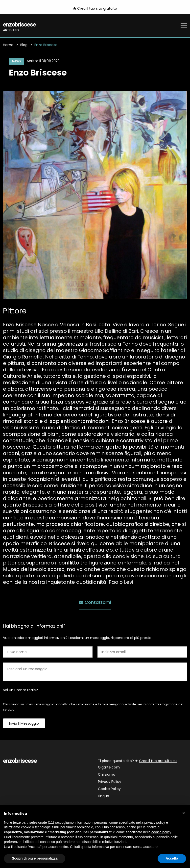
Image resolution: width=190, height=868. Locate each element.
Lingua (104, 797)
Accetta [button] (172, 858)
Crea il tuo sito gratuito (95, 8)
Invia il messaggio (24, 724)
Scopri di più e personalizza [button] (35, 858)
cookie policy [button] (161, 832)
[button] (184, 813)
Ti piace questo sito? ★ (137, 765)
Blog (24, 45)
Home (8, 45)
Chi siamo (107, 775)
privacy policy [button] (155, 822)
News (16, 61)
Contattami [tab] (95, 602)
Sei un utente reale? (20, 691)
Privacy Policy (110, 782)
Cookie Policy (109, 790)
